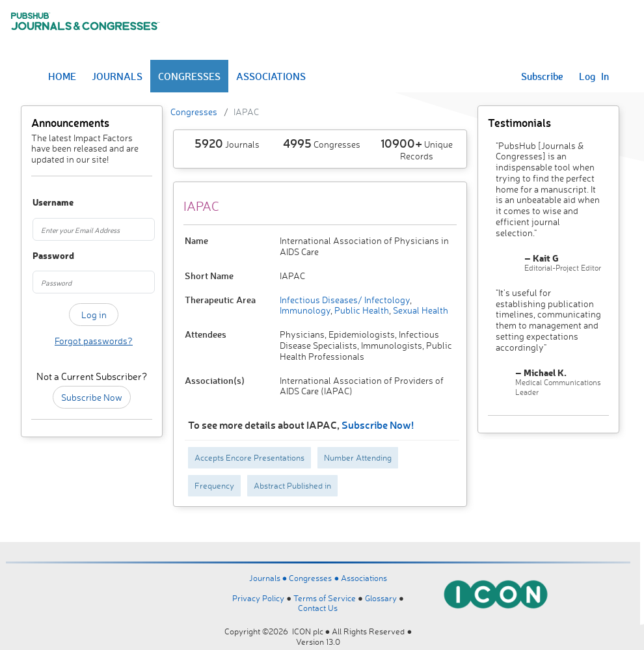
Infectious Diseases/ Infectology (345, 300)
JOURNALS (117, 76)
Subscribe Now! (378, 425)
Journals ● (269, 578)
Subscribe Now (92, 397)
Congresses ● (315, 578)
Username (41, 203)
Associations (364, 578)
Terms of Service (325, 598)
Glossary (381, 598)
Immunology (305, 310)
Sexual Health (420, 310)
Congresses (194, 112)
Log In (594, 76)
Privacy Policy (258, 598)
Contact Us (318, 608)
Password (41, 256)
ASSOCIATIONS (271, 76)
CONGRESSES (189, 76)
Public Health (361, 310)
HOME (62, 76)
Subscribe (542, 76)
